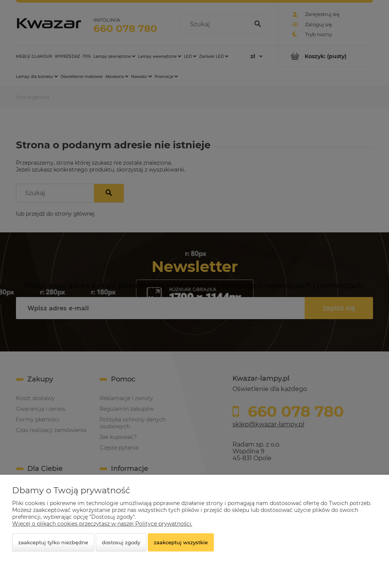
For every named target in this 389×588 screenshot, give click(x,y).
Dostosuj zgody (121, 542)
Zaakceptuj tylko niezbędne (53, 542)
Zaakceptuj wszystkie (181, 542)
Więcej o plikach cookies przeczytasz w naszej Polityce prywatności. (102, 524)
